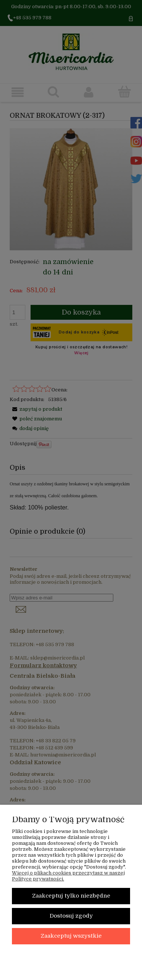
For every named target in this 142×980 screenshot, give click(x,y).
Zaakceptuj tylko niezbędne (71, 896)
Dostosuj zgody (71, 916)
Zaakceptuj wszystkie (71, 936)
